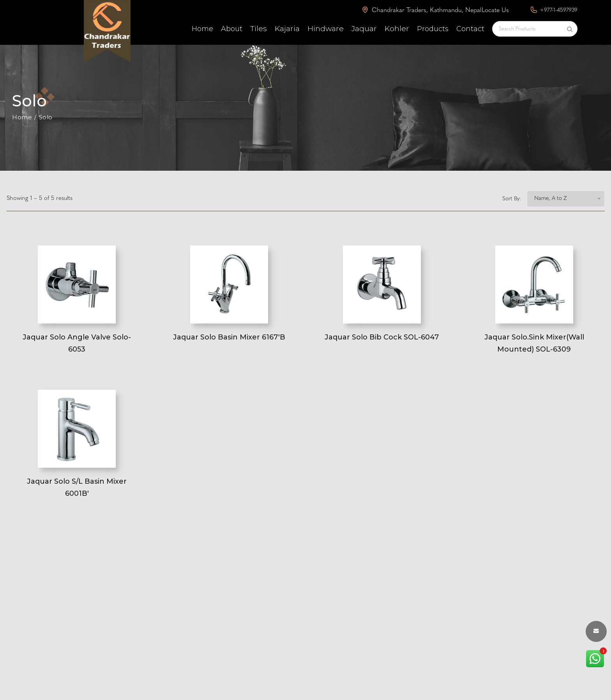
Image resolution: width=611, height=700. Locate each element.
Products (433, 29)
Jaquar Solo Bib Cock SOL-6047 (382, 337)
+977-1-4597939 (554, 10)
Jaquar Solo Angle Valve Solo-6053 (77, 343)
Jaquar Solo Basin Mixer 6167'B (229, 337)
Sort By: (512, 199)
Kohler (397, 29)
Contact (470, 29)
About (232, 29)
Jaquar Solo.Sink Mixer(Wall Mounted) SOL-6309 (534, 343)
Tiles (259, 29)
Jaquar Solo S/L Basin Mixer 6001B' (77, 487)
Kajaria (287, 29)
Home (202, 29)
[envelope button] (596, 631)
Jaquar (364, 29)
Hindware (326, 29)
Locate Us (495, 11)
